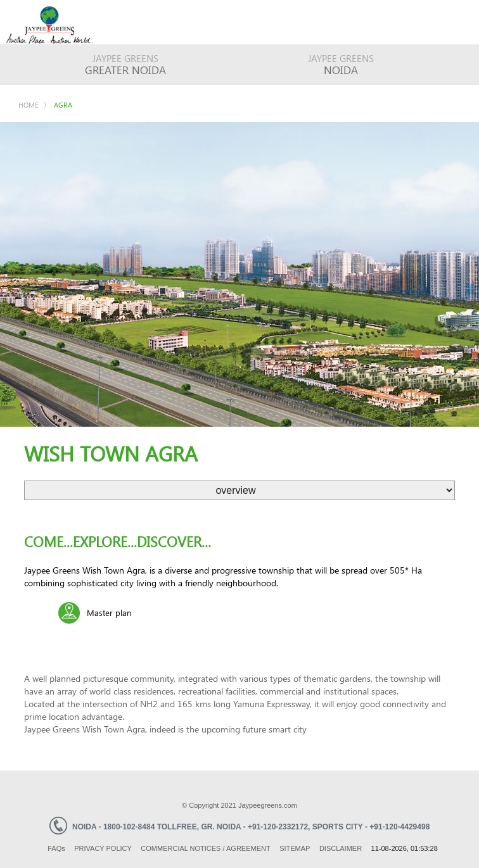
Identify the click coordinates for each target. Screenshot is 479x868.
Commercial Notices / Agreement (205, 848)
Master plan (109, 613)
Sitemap (295, 848)
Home (29, 105)
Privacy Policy (103, 848)
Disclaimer (341, 848)
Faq (56, 848)
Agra (63, 105)
